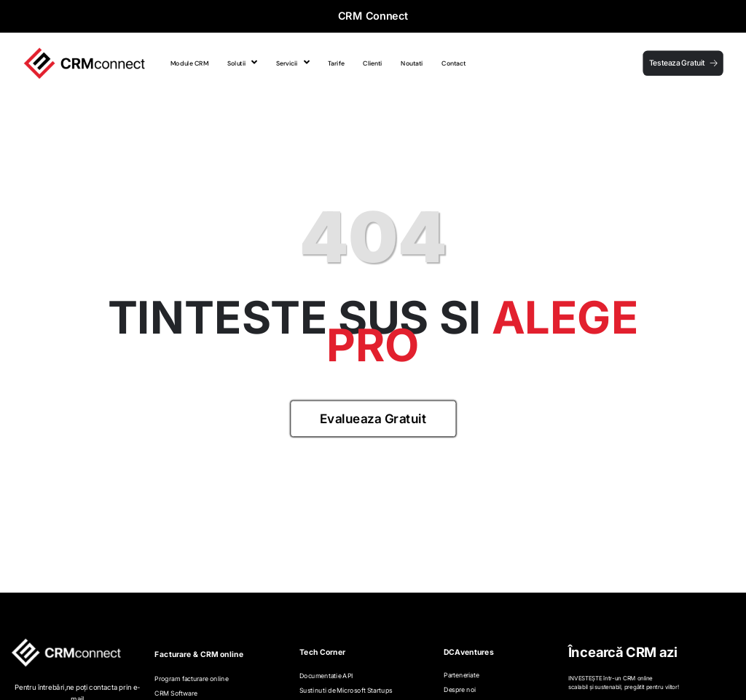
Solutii (243, 63)
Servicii (293, 63)
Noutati (412, 63)
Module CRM (189, 63)
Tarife (336, 63)
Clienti (372, 63)
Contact (454, 63)
